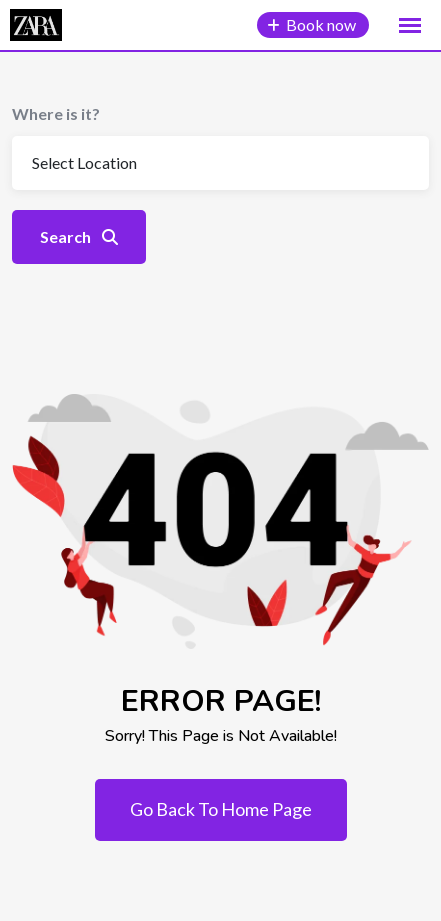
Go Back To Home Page (221, 809)
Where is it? (56, 113)
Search (79, 236)
